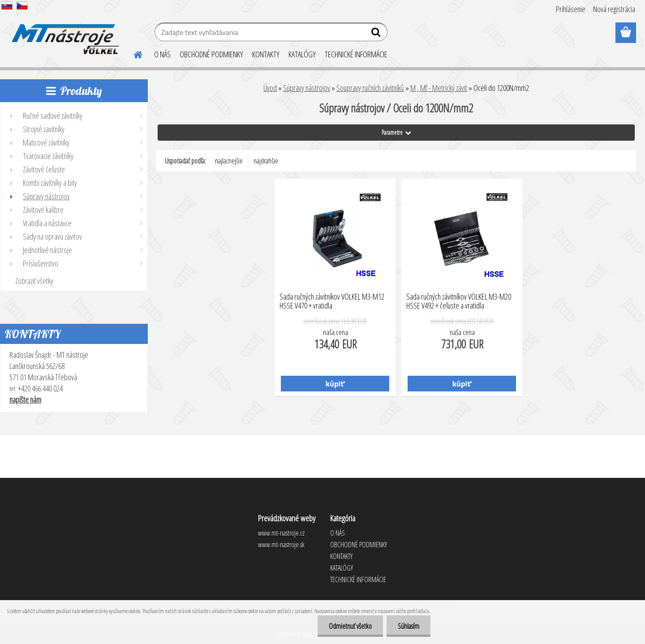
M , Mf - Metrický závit (439, 88)
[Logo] (64, 33)
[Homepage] (133, 53)
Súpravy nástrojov (307, 88)
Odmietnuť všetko (350, 626)
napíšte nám (25, 399)
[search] (377, 34)
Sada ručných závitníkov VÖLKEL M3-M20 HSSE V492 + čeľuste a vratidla (459, 301)
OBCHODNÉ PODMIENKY (211, 54)
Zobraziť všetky (34, 281)
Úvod (270, 88)
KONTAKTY (266, 54)
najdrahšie (266, 161)
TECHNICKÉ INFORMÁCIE (356, 54)
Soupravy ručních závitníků (370, 88)
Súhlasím (408, 626)
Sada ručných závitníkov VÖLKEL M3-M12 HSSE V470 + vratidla (332, 301)
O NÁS (162, 54)
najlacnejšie (229, 161)
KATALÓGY (302, 54)
